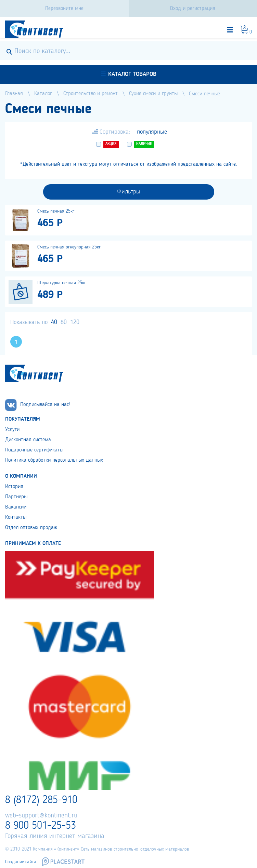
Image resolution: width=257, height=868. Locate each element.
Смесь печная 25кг (56, 211)
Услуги (12, 430)
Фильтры (128, 192)
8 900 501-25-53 (41, 826)
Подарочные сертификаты (34, 450)
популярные (152, 132)
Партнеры (16, 497)
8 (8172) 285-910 (41, 800)
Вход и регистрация (193, 9)
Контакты (16, 517)
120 (75, 322)
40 (54, 322)
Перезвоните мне (64, 9)
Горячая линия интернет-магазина (55, 836)
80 (64, 322)
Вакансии (16, 507)
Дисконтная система (28, 440)
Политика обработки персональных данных (54, 460)
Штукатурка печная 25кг (62, 283)
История (14, 487)
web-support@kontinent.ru (41, 816)
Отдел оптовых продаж (31, 528)
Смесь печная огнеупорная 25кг (69, 247)
